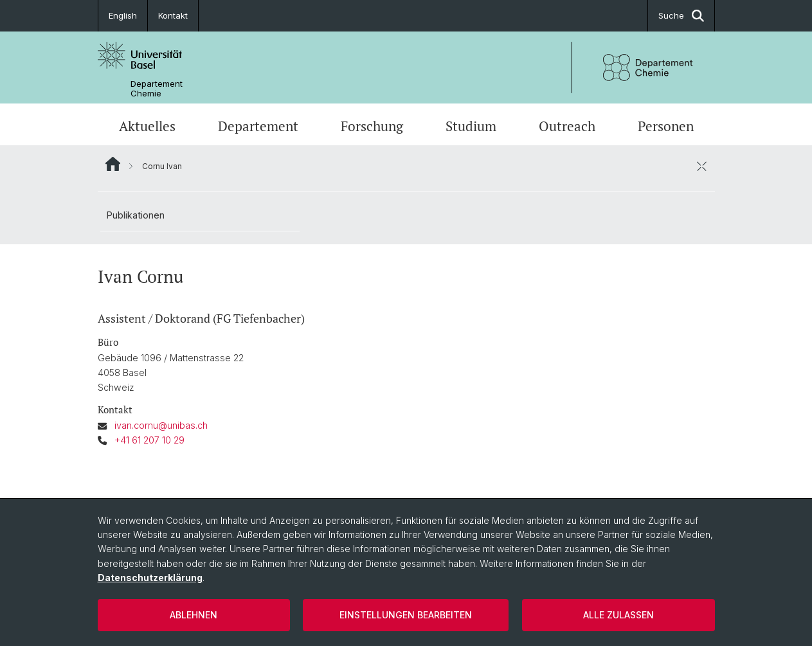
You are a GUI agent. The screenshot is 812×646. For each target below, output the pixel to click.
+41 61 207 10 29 (149, 440)
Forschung (372, 126)
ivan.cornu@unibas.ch (161, 425)
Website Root (113, 164)
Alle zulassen (618, 615)
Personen (666, 126)
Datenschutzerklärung (150, 578)
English (123, 15)
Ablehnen (194, 615)
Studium (471, 126)
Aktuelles (147, 126)
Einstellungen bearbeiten (406, 615)
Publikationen (136, 215)
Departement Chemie (157, 89)
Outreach (567, 126)
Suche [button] (681, 16)
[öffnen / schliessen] (702, 166)
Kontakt (173, 15)
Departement (258, 126)
